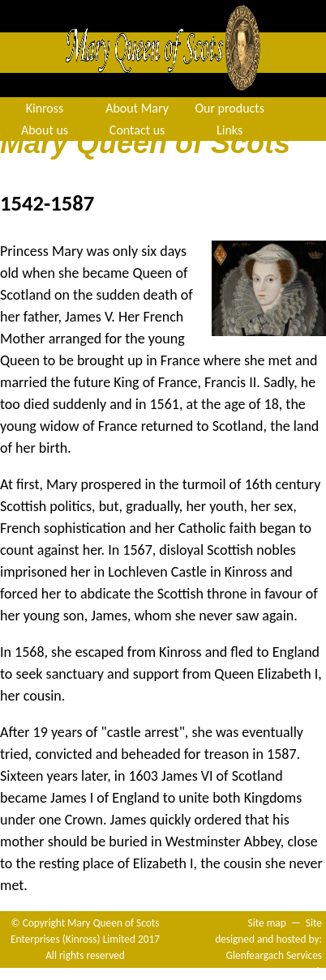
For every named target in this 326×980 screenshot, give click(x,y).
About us (45, 130)
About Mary (137, 108)
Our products (229, 108)
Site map (267, 923)
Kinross (45, 108)
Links (229, 130)
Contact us (137, 130)
